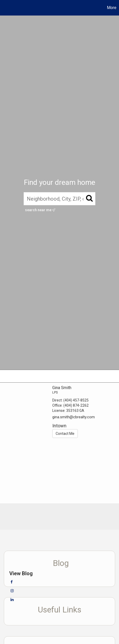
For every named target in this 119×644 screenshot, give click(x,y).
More (112, 8)
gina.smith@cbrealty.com (74, 417)
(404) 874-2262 (76, 405)
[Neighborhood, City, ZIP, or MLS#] (59, 199)
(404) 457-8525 (76, 400)
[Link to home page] (5, 8)
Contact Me (65, 434)
